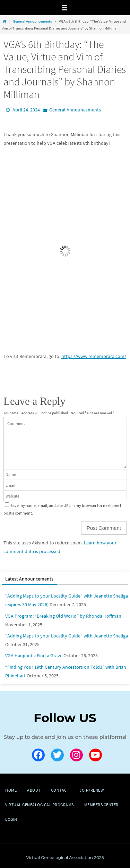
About (34, 790)
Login (11, 819)
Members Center (101, 805)
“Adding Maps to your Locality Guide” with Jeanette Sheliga (67, 636)
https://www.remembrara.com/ (94, 356)
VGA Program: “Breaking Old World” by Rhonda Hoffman (63, 616)
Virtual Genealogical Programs (40, 805)
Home (11, 790)
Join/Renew (92, 790)
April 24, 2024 (26, 110)
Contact (60, 790)
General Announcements (32, 21)
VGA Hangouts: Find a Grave (34, 656)
